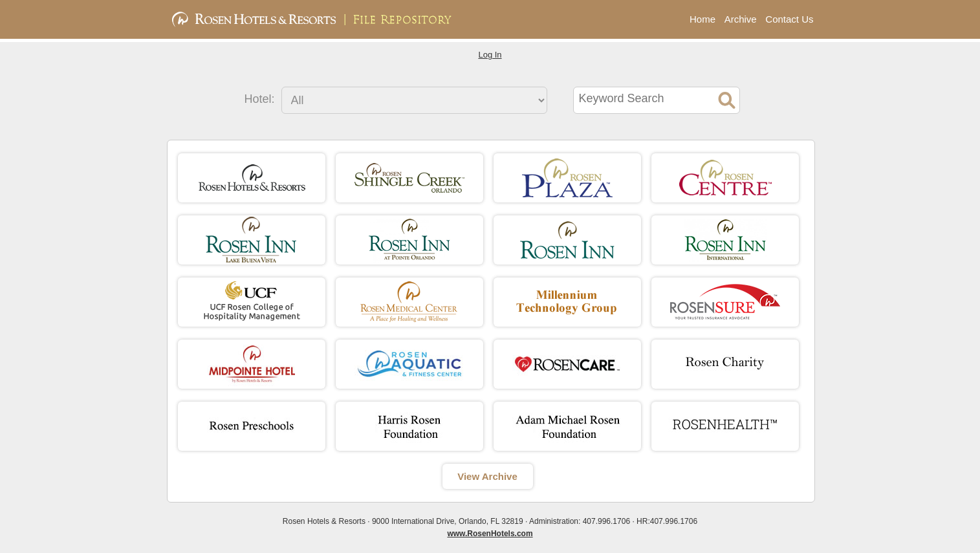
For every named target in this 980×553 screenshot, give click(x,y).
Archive (741, 19)
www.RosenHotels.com (490, 534)
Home (702, 19)
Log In (490, 55)
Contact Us (789, 19)
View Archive (487, 476)
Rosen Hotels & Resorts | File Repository (329, 19)
